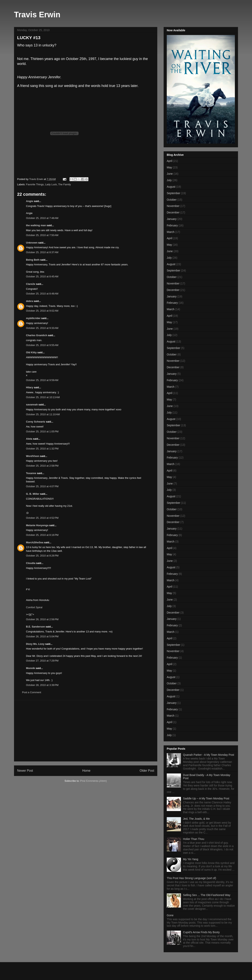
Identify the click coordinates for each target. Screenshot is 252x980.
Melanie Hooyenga (37, 525)
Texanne (31, 473)
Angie (30, 201)
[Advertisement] (86, 731)
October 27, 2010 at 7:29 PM (42, 661)
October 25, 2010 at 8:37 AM (42, 252)
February (172, 225)
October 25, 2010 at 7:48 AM (42, 218)
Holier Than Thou (194, 839)
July (169, 180)
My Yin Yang (191, 859)
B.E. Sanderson (35, 627)
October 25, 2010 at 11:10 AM (43, 414)
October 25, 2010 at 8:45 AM (42, 276)
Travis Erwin (37, 15)
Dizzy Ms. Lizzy (35, 644)
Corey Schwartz (36, 422)
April (170, 161)
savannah (32, 405)
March (171, 232)
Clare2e (31, 284)
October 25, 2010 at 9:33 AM (42, 328)
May (169, 167)
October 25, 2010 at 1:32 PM (42, 449)
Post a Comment (32, 692)
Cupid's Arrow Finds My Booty (201, 932)
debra (29, 301)
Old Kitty (31, 352)
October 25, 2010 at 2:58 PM (42, 466)
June (170, 174)
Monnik (31, 668)
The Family (64, 184)
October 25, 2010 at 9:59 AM (42, 380)
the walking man (36, 225)
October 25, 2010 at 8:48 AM (42, 294)
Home (86, 771)
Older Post (147, 771)
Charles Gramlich (37, 335)
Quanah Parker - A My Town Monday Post (209, 755)
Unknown (32, 243)
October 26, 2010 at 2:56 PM (42, 619)
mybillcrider (33, 318)
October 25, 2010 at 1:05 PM (42, 431)
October (172, 200)
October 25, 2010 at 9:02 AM (42, 311)
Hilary (30, 387)
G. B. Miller (33, 494)
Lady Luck (51, 184)
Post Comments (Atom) (93, 781)
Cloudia (31, 563)
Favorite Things (35, 184)
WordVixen (33, 456)
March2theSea (35, 542)
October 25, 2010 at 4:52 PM (42, 518)
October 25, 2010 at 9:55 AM (42, 345)
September (173, 193)
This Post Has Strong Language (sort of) (191, 878)
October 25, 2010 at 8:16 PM (42, 535)
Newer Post (25, 771)
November (173, 206)
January (172, 219)
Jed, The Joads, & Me (196, 819)
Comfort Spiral (34, 607)
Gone (170, 915)
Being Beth (33, 260)
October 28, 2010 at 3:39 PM (42, 685)
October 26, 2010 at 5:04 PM (42, 636)
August (171, 187)
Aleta (29, 439)
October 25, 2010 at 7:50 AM (42, 235)
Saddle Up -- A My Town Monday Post (206, 798)
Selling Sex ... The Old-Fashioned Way (207, 895)
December (173, 212)
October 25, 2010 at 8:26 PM (42, 556)
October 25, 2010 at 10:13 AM (43, 397)
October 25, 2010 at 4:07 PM (42, 486)
